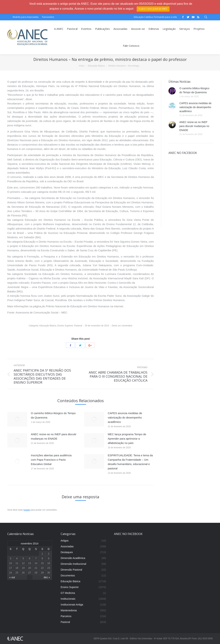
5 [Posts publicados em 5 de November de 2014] (23, 558)
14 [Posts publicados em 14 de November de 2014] (36, 563)
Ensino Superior (65, 326)
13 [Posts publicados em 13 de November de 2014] (30, 563)
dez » (47, 577)
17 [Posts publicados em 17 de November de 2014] (11, 568)
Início (82, 66)
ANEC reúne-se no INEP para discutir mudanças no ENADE (54, 436)
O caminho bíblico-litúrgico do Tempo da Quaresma (53, 415)
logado (27, 510)
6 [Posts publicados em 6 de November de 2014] (30, 558)
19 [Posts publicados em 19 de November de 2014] (23, 568)
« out (12, 577)
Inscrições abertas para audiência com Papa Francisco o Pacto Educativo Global (51, 460)
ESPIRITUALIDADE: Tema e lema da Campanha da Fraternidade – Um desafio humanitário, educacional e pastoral (130, 462)
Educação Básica (96, 66)
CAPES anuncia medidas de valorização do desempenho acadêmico (125, 417)
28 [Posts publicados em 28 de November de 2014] (36, 573)
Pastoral (78, 326)
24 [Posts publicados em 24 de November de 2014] (11, 573)
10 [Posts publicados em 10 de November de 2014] (11, 563)
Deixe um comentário (122, 326)
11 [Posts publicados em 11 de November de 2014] (17, 563)
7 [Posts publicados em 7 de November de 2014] (36, 558)
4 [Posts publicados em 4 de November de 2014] (17, 558)
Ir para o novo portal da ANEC (153, 9)
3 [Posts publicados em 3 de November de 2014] (11, 558)
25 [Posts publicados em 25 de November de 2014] (17, 573)
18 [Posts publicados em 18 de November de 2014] (17, 568)
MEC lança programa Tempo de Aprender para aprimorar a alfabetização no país (127, 439)
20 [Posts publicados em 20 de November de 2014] (30, 568)
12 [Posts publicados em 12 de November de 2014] (23, 563)
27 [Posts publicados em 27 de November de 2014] (30, 573)
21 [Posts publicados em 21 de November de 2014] (36, 568)
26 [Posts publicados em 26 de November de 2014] (23, 573)
